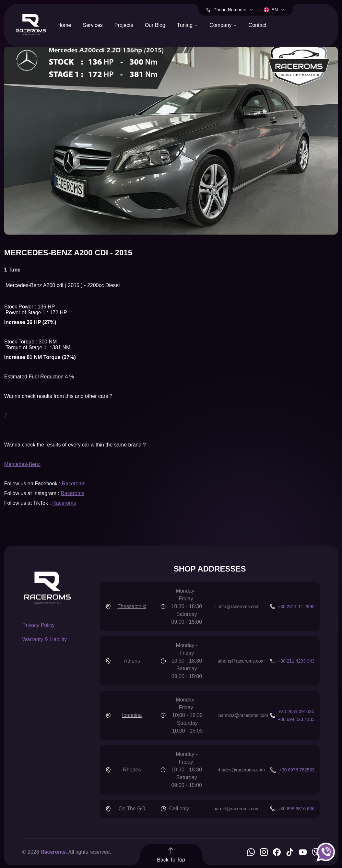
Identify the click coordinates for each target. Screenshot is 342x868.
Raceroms (74, 484)
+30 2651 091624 (296, 712)
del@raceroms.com (240, 809)
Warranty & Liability (45, 639)
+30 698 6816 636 (296, 809)
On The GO (132, 809)
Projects (124, 25)
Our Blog (155, 25)
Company (223, 25)
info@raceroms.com (239, 607)
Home (64, 25)
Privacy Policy (39, 625)
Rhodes (132, 770)
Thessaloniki (132, 606)
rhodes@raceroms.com (241, 770)
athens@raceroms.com (241, 661)
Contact (258, 25)
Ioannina (132, 715)
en (274, 10)
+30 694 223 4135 (296, 719)
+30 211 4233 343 (296, 661)
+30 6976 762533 (297, 770)
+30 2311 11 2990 (296, 607)
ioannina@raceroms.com (243, 715)
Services (93, 25)
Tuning (187, 25)
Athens (132, 661)
